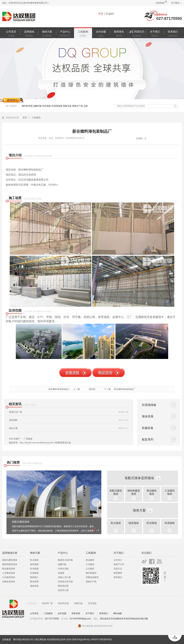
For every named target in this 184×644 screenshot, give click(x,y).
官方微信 (175, 3)
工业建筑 (90, 564)
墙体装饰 (34, 586)
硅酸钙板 (37, 106)
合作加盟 (62, 613)
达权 (86, 106)
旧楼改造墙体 (9, 582)
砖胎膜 (61, 573)
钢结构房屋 (27, 106)
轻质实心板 (63, 590)
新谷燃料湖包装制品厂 (59, 389)
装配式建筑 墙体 (116, 492)
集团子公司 (119, 564)
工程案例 (36, 118)
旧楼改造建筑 (92, 577)
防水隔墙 (152, 523)
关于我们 (90, 613)
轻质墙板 (47, 106)
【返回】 (92, 389)
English (110, 14)
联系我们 (118, 577)
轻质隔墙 (170, 523)
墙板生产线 (77, 106)
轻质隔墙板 (57, 106)
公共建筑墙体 (9, 577)
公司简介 (118, 560)
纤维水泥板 (63, 569)
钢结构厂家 (47, 603)
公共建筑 (90, 569)
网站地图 (118, 613)
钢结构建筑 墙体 (134, 492)
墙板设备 (67, 106)
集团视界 (118, 573)
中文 (101, 14)
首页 (25, 118)
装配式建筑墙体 (10, 560)
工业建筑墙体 (9, 573)
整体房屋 (148, 416)
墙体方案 (139, 510)
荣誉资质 (76, 613)
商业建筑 (90, 560)
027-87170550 (169, 18)
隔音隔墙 (134, 523)
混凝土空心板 (64, 577)
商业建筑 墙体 (152, 492)
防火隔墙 (116, 523)
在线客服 (160, 3)
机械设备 (148, 428)
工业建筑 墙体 (170, 492)
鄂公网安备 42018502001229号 (51, 640)
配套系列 (148, 439)
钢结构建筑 (91, 573)
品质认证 (118, 569)
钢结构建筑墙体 (10, 564)
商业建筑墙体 (9, 569)
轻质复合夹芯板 (65, 582)
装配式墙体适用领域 (139, 478)
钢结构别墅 (63, 586)
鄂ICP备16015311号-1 (24, 640)
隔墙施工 (34, 577)
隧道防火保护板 (65, 560)
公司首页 (34, 613)
